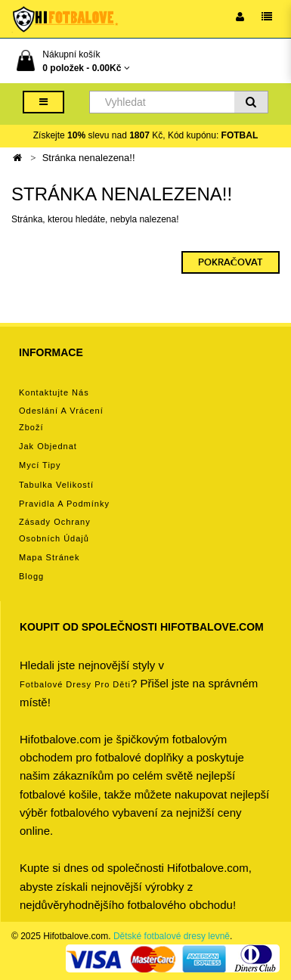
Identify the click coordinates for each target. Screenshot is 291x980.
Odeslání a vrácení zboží (61, 419)
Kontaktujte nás (54, 392)
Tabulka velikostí (56, 485)
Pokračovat (231, 262)
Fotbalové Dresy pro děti (75, 684)
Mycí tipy (40, 465)
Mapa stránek (49, 557)
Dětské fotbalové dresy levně (172, 936)
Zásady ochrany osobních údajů (55, 530)
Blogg (31, 576)
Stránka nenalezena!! (89, 158)
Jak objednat (48, 446)
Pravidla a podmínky (64, 504)
